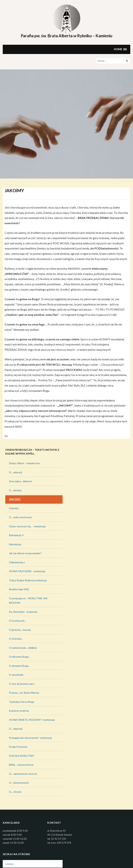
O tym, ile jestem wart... (22, 684)
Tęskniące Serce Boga (21, 702)
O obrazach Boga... (19, 666)
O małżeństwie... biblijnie (23, 648)
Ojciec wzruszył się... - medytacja (27, 526)
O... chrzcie (15, 792)
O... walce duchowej (20, 517)
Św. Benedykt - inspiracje (23, 612)
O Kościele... (16, 639)
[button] (120, 49)
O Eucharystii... (17, 621)
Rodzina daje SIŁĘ (19, 589)
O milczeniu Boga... (19, 657)
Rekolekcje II (16, 535)
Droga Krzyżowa (18, 747)
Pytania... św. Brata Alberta (24, 693)
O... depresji (16, 729)
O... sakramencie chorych (23, 774)
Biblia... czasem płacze (21, 765)
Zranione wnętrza (19, 711)
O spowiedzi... (17, 675)
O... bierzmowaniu (19, 783)
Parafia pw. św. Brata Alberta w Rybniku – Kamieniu (66, 36)
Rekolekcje (15, 544)
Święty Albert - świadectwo (24, 463)
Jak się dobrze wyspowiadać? (25, 553)
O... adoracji (15, 472)
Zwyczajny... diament (20, 481)
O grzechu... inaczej (20, 630)
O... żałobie (15, 490)
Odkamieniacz (17, 562)
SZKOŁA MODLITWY (22, 756)
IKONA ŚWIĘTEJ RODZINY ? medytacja (32, 720)
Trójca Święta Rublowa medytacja (28, 580)
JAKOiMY (15, 499)
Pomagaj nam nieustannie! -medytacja (30, 738)
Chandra (14, 508)
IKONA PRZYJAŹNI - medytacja (27, 571)
